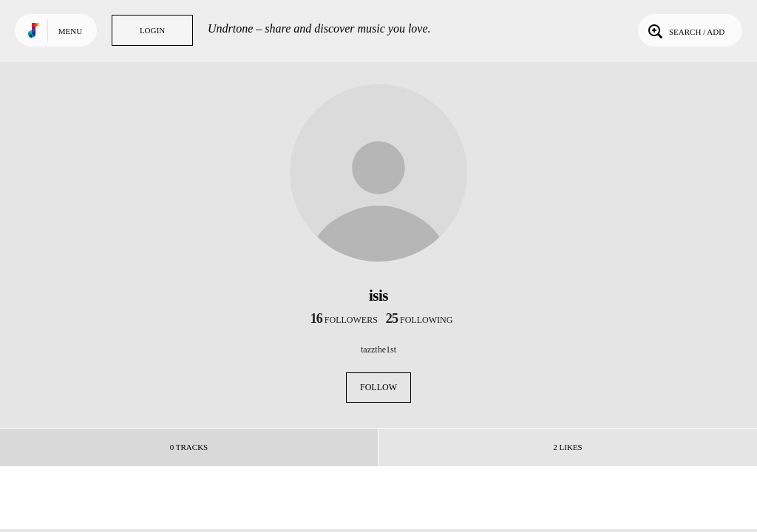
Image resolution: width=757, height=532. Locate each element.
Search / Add (685, 30)
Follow (378, 387)
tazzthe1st (378, 349)
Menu (70, 31)
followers (344, 320)
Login (152, 30)
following (420, 320)
